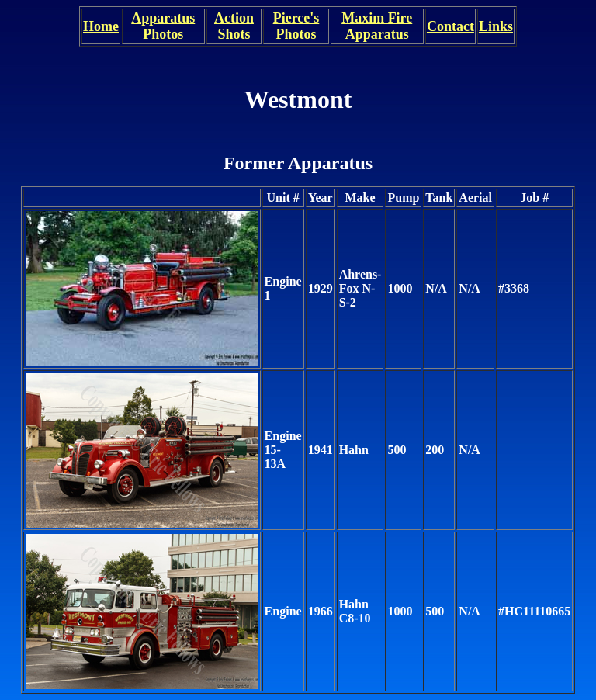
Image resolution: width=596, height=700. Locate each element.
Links (496, 26)
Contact (450, 26)
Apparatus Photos (163, 26)
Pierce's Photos (296, 26)
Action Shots (234, 26)
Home (101, 26)
